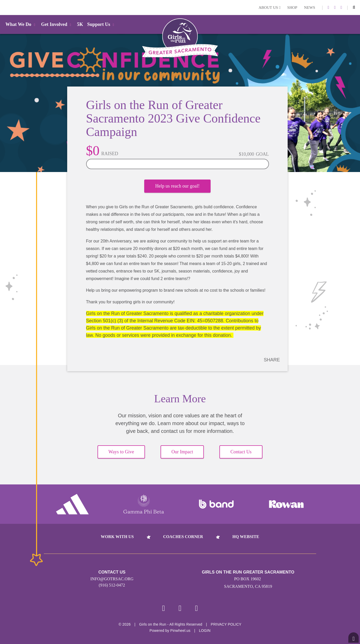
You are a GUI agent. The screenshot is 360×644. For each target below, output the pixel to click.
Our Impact (182, 452)
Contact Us (241, 452)
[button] (354, 8)
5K (80, 24)
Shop (292, 8)
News (310, 8)
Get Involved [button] (57, 24)
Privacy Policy (226, 624)
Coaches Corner (183, 537)
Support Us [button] (101, 24)
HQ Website (246, 537)
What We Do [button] (21, 24)
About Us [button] (270, 8)
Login (5, 7)
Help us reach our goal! (177, 186)
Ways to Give (121, 452)
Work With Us (117, 537)
